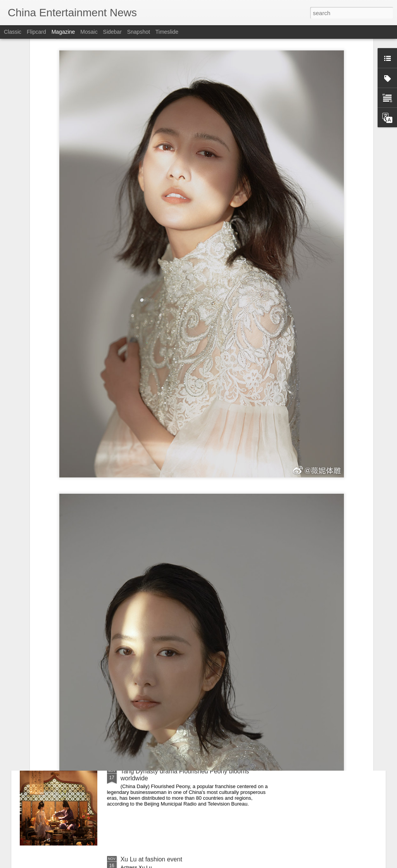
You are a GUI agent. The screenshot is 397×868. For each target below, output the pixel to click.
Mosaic (89, 32)
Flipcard (36, 32)
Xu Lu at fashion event (151, 859)
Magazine (63, 32)
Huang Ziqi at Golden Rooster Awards (173, 683)
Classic (13, 32)
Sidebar (112, 32)
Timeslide (167, 32)
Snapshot (139, 32)
